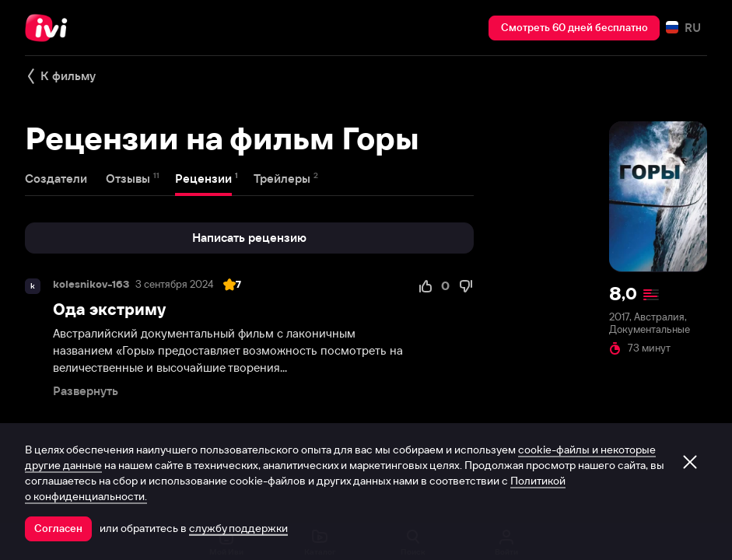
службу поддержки (238, 528)
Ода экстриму (109, 309)
